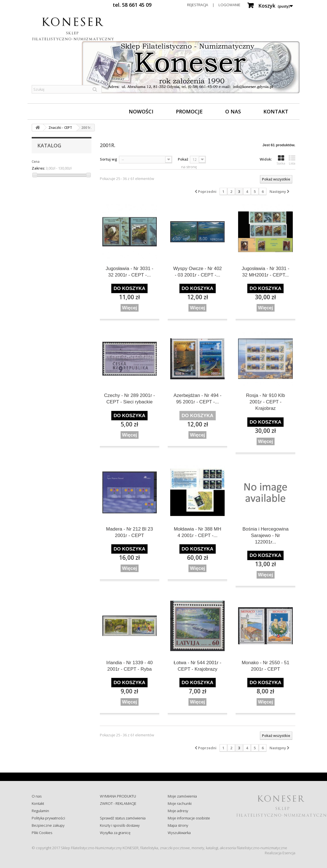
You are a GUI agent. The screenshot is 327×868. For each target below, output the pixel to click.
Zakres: (38, 168)
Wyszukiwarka (179, 833)
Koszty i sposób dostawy (120, 825)
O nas (233, 111)
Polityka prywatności (48, 818)
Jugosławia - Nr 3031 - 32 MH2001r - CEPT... (266, 272)
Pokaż (183, 159)
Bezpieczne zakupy (48, 825)
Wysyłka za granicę (115, 833)
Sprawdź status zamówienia (123, 818)
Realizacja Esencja (280, 853)
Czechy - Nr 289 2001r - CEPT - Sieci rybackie (129, 399)
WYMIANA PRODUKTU (118, 796)
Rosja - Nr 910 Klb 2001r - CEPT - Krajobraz (265, 402)
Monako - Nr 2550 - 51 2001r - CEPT (266, 666)
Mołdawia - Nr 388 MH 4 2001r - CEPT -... (198, 532)
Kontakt (276, 111)
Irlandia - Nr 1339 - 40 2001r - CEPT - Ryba (129, 666)
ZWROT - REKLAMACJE (118, 803)
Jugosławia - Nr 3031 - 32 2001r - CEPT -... (130, 272)
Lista (292, 160)
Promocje (189, 111)
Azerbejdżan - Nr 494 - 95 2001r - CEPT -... (198, 399)
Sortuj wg (109, 159)
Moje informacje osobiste (189, 818)
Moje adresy (178, 811)
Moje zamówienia (182, 796)
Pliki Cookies (42, 833)
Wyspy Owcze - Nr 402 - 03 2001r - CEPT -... (197, 272)
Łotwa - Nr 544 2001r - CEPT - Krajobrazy (197, 666)
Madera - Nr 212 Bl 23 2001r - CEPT (129, 532)
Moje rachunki (180, 803)
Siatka (281, 160)
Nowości (141, 111)
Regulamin (40, 811)
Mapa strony (178, 825)
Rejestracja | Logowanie (214, 5)
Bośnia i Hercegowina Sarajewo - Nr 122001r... (266, 535)
